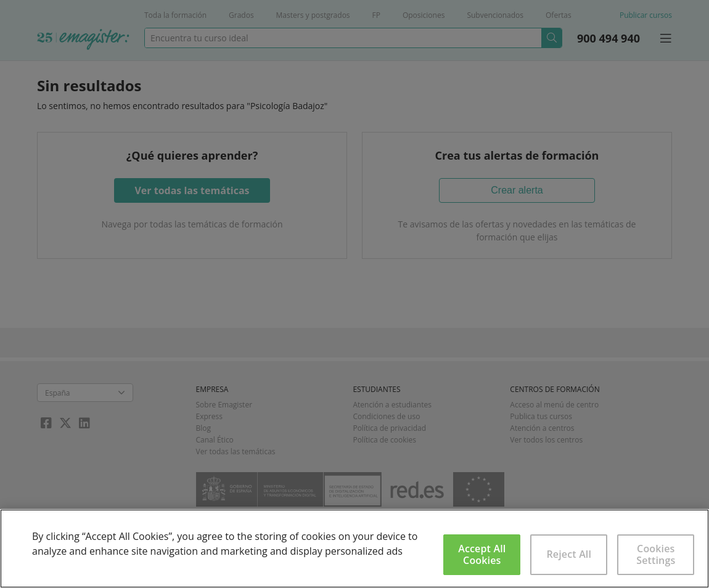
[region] (354, 549)
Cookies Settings (656, 554)
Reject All (569, 554)
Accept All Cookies (482, 554)
